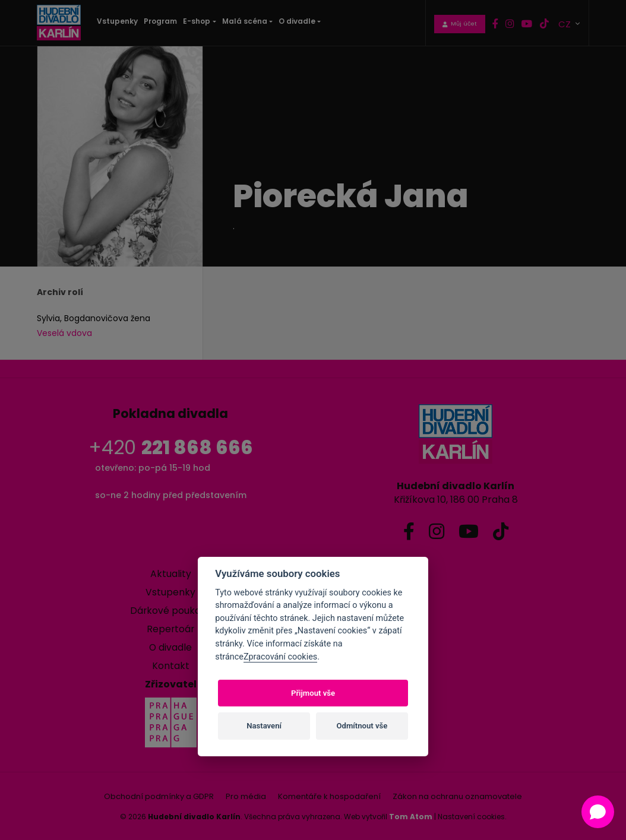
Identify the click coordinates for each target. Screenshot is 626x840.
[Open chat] (598, 812)
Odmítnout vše (362, 726)
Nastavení (264, 726)
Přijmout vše (313, 693)
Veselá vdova (64, 333)
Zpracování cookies (280, 657)
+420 (171, 447)
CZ (566, 23)
